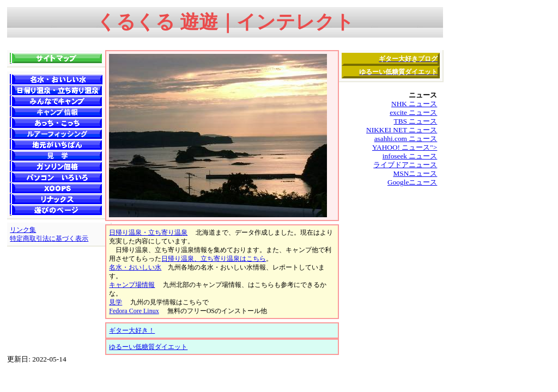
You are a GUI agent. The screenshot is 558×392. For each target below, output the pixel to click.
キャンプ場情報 (132, 285)
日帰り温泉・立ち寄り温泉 (148, 232)
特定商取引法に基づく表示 (49, 238)
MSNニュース (415, 173)
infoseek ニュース (410, 156)
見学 (116, 302)
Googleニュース (412, 182)
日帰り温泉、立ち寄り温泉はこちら (214, 259)
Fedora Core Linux (134, 311)
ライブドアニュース (405, 165)
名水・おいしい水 (135, 267)
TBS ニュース (416, 121)
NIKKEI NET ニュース (402, 130)
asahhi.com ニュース (406, 139)
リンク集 (23, 230)
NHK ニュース (414, 104)
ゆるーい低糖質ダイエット (148, 347)
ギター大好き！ (132, 330)
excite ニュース (413, 112)
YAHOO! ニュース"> (405, 147)
